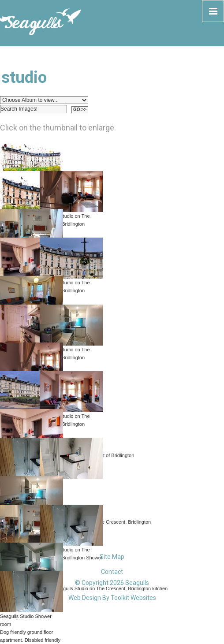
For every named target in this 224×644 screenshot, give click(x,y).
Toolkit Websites (133, 598)
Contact (112, 572)
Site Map (112, 557)
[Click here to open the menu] (213, 11)
